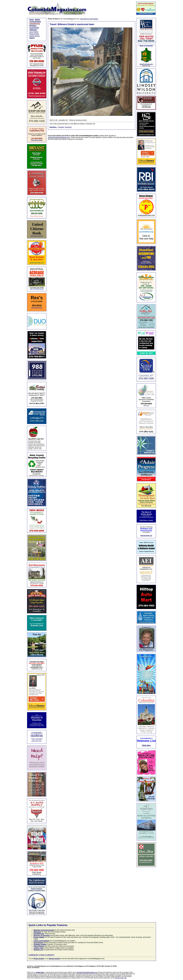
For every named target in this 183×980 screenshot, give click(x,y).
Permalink (61, 127)
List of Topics (34, 32)
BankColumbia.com (146, 64)
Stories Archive (35, 36)
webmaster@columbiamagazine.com (87, 972)
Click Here (146, 745)
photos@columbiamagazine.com (59, 137)
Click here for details (37, 140)
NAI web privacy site (121, 978)
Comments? (68, 127)
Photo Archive (34, 34)
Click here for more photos (89, 19)
